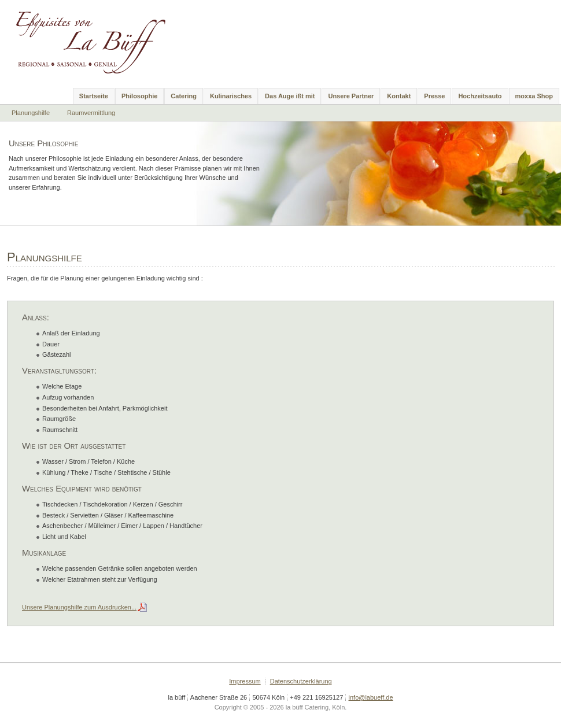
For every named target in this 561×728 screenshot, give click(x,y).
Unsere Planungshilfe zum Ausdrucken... (79, 607)
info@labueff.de (371, 697)
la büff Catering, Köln (97, 40)
